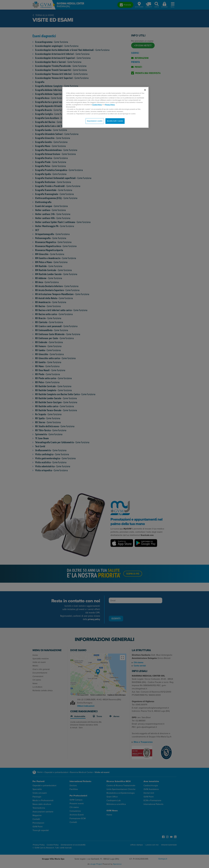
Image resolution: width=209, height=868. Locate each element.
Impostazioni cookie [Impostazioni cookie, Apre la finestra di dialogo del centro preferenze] (95, 121)
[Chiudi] (145, 90)
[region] (105, 107)
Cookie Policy (97, 105)
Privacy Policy (110, 105)
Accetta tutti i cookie (115, 121)
